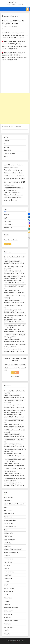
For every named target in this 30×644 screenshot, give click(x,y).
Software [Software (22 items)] (6, 195)
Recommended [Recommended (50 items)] (10, 188)
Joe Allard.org (8, 575)
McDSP (6, 585)
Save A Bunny (8, 614)
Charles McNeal (8, 523)
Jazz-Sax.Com (12, 2)
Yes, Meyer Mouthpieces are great (15, 365)
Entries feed (7, 221)
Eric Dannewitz (8, 533)
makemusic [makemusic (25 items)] (20, 176)
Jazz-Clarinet (8, 562)
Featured (6, 141)
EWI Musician (8, 536)
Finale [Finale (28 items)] (18, 170)
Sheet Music (7, 126)
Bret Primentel (8, 517)
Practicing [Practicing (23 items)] (7, 185)
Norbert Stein (8, 598)
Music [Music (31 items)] (23, 179)
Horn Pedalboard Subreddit (12, 552)
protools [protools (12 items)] (12, 185)
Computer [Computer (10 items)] (16, 168)
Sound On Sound (9, 627)
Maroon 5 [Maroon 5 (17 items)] (6, 179)
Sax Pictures (7, 617)
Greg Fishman (8, 546)
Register (6, 215)
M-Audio (6, 582)
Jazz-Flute (7, 565)
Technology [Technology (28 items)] (8, 197)
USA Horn (7, 634)
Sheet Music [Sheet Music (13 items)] (15, 190)
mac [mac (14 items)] (15, 176)
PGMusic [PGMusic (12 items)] (18, 182)
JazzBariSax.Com (9, 572)
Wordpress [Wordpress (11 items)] (6, 200)
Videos (6, 157)
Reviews (6, 147)
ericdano (16, 26)
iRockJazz (7, 556)
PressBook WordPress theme (18, 642)
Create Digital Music (10, 527)
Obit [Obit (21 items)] (5, 182)
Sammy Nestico (8, 611)
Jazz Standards (8, 559)
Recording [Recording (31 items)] (20, 188)
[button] (29, 214)
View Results (15, 377)
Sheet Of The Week (16, 126)
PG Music (7, 601)
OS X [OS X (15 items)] (14, 182)
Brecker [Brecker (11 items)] (11, 168)
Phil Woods (7, 604)
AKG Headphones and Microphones (14, 504)
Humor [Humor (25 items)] (11, 173)
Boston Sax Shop (9, 514)
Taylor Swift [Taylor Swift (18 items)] (13, 195)
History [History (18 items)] (6, 173)
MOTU (6, 595)
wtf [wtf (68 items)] (11, 200)
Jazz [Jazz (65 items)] (6, 176)
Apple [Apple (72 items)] (9, 165)
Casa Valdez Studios (10, 520)
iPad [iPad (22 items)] (15, 173)
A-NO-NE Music (8, 497)
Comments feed (8, 224)
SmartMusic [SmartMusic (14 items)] (17, 193)
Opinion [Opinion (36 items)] (10, 182)
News (5, 144)
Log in (6, 218)
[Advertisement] (15, 109)
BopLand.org (8, 510)
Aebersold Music (9, 501)
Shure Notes (7, 624)
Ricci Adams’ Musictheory (11, 608)
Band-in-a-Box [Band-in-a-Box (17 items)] (19, 165)
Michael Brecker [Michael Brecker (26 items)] (15, 179)
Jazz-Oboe (7, 569)
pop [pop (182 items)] (23, 182)
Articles (6, 137)
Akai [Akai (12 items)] (5, 165)
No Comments (8, 29)
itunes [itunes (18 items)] (21, 173)
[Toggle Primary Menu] (28, 9)
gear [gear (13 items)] (21, 170)
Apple (5, 507)
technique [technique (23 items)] (20, 195)
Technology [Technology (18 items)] (15, 197)
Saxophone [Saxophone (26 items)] (7, 190)
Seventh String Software (11, 621)
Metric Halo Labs (9, 588)
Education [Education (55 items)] (8, 170)
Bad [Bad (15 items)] (13, 165)
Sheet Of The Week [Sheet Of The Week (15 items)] (9, 193)
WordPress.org (8, 228)
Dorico (6, 530)
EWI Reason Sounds (10, 540)
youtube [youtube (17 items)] (15, 200)
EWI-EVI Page (8, 543)
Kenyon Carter (8, 578)
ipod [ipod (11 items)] (18, 173)
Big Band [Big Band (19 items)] (6, 167)
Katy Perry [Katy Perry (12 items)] (11, 176)
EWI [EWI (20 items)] (14, 170)
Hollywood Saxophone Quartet (13, 549)
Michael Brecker (9, 591)
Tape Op (6, 630)
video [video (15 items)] (20, 197)
